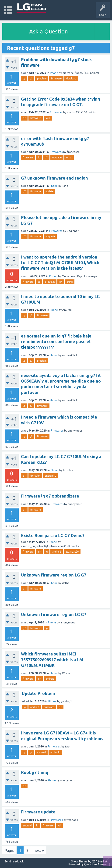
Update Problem (38, 693)
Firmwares (56, 112)
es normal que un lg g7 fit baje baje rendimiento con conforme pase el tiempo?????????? (56, 342)
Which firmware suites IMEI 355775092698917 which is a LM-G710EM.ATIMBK (53, 660)
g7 (31, 79)
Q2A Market (100, 861)
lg (24, 79)
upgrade (57, 157)
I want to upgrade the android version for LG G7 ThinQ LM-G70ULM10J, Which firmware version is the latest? (60, 263)
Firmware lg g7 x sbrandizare (50, 496)
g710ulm (50, 282)
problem (42, 79)
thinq (70, 282)
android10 (51, 476)
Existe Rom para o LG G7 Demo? (53, 536)
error (69, 157)
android (57, 552)
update (49, 191)
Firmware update (38, 812)
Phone (54, 73)
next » (39, 850)
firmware (56, 79)
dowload (71, 79)
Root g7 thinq (35, 772)
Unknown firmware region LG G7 (54, 575)
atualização (72, 552)
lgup (48, 118)
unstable (55, 752)
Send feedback (14, 862)
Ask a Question (49, 31)
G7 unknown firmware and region (54, 178)
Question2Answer (96, 864)
